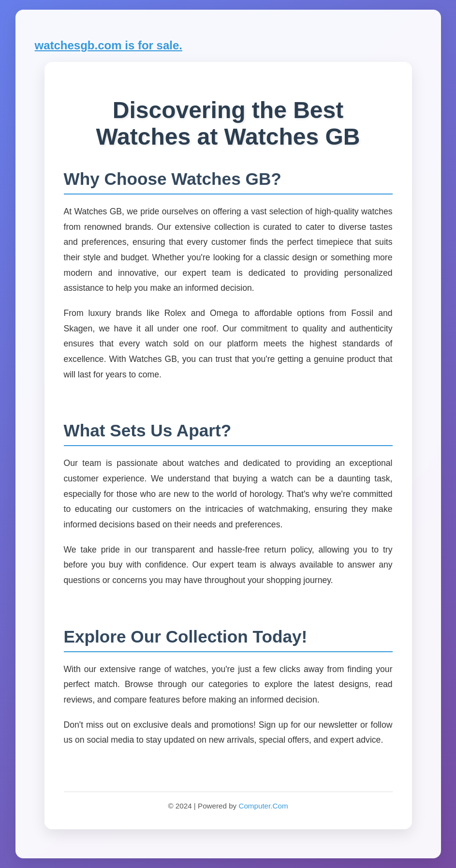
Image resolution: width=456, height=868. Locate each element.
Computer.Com (263, 806)
